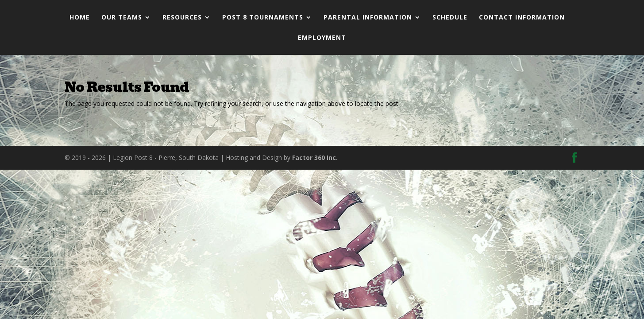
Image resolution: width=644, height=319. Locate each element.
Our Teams (122, 18)
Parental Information (368, 18)
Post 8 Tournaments (263, 18)
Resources (182, 18)
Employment (322, 38)
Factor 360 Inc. (315, 158)
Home (80, 18)
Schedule (450, 18)
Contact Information (522, 18)
